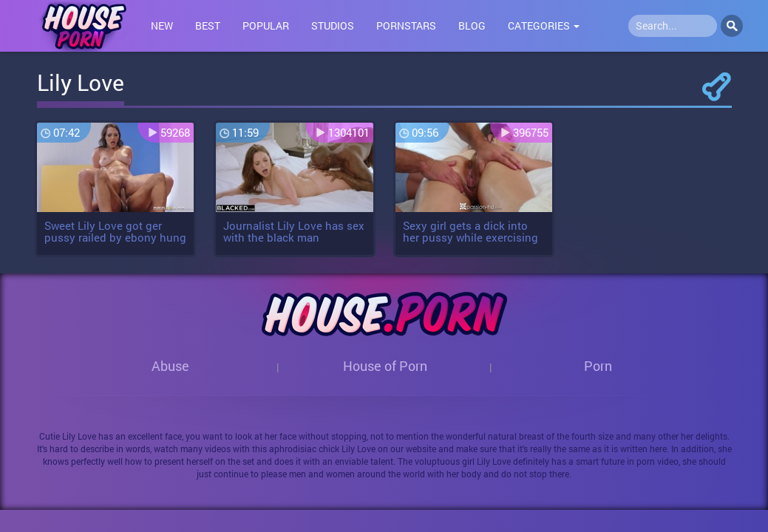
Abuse (170, 366)
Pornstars (406, 25)
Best (208, 25)
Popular (266, 25)
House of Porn (385, 366)
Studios (333, 25)
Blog (472, 25)
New (162, 25)
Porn (598, 366)
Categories (544, 25)
